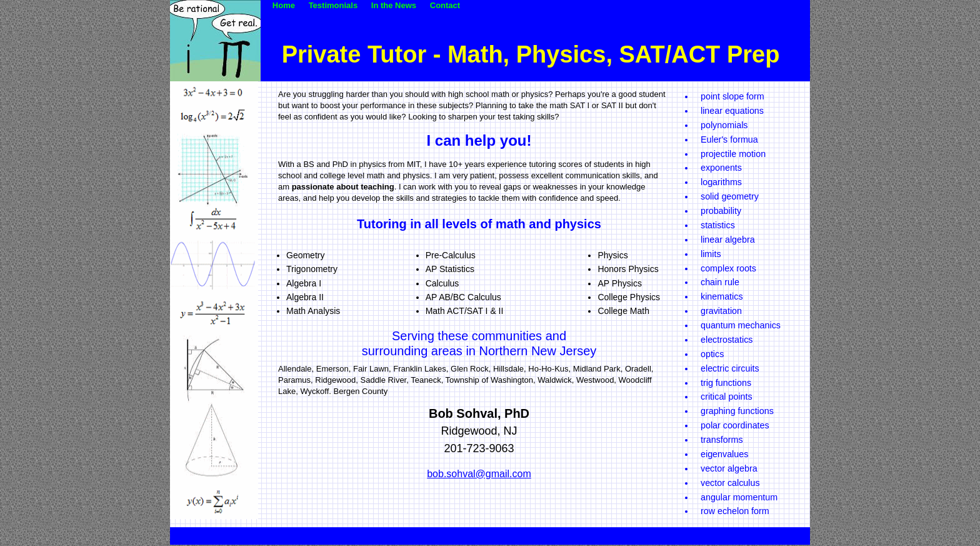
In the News (399, 5)
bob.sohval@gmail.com (479, 474)
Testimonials (339, 5)
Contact (445, 5)
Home (289, 5)
